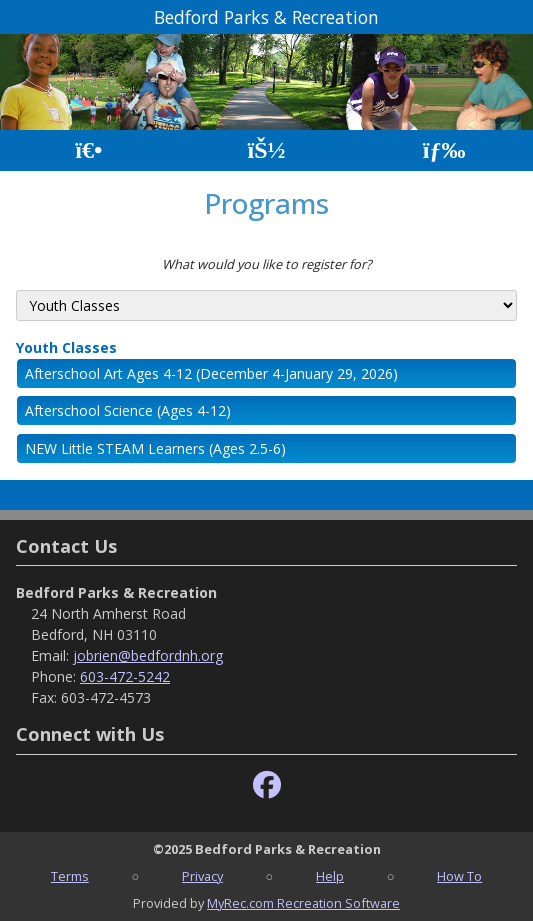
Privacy (202, 876)
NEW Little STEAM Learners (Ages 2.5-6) (155, 448)
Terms (70, 876)
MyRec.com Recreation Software (303, 903)
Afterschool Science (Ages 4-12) (128, 410)
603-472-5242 (125, 676)
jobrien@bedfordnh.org (148, 655)
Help (330, 876)
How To (459, 876)
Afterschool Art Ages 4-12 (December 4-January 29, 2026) (211, 373)
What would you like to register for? (267, 264)
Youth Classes (66, 347)
